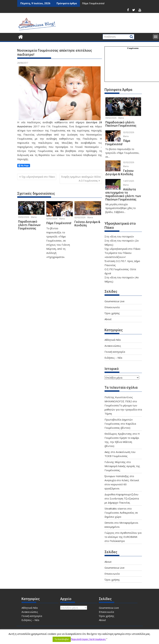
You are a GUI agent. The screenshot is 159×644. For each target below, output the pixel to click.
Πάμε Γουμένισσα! (93, 3)
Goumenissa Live (115, 301)
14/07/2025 (129, 181)
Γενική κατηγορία (115, 352)
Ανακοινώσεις (113, 346)
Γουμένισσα (133, 48)
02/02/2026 (52, 219)
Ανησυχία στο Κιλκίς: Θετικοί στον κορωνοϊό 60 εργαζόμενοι (122, 484)
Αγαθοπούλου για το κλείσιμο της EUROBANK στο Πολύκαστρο (123, 537)
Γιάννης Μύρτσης (115, 462)
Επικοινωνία (112, 307)
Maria (34, 217)
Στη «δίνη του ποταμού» (119, 236)
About (108, 319)
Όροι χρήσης (112, 313)
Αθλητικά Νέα (113, 340)
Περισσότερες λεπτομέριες (88, 639)
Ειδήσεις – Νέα (113, 358)
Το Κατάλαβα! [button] (62, 639)
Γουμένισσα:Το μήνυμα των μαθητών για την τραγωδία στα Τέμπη (123, 409)
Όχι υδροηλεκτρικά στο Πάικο (38, 177)
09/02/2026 (24, 217)
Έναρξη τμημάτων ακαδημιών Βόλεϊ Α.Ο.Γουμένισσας (81, 179)
